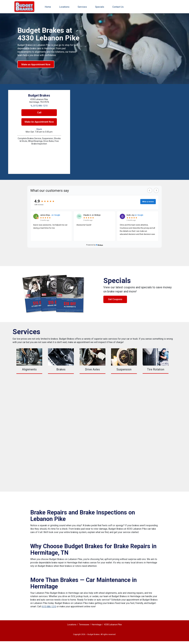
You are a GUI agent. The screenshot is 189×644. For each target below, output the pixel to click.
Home (48, 7)
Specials (100, 7)
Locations (64, 7)
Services (82, 7)
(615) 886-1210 (49, 607)
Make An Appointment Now (39, 122)
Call (39, 113)
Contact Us (118, 7)
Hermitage (97, 625)
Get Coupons (115, 299)
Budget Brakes (24, 7)
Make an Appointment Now (36, 64)
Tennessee (84, 625)
